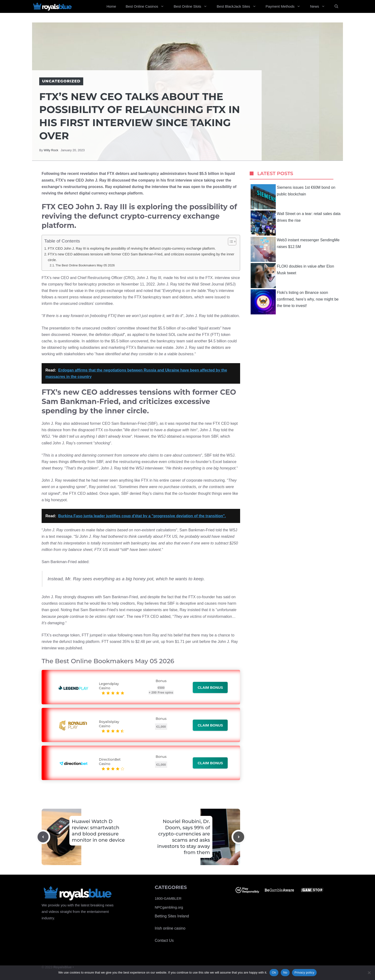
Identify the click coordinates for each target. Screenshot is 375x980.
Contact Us (164, 940)
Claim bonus (210, 687)
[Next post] (239, 837)
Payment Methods (286, 6)
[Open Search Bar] (336, 6)
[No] (369, 973)
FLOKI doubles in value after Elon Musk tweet (292, 276)
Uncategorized (61, 81)
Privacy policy (304, 972)
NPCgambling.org (169, 907)
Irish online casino (170, 928)
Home (111, 6)
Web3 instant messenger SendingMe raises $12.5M (295, 249)
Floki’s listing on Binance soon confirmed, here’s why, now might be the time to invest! (295, 302)
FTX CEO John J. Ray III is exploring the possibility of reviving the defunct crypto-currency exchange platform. (132, 248)
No (285, 972)
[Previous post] (43, 837)
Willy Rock (51, 150)
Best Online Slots (193, 6)
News (320, 6)
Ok (274, 972)
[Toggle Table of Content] (230, 242)
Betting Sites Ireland (172, 916)
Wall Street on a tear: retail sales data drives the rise (296, 223)
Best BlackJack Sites (239, 6)
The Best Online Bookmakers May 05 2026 (85, 265)
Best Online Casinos (147, 6)
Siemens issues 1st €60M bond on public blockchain (293, 197)
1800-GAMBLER (168, 898)
